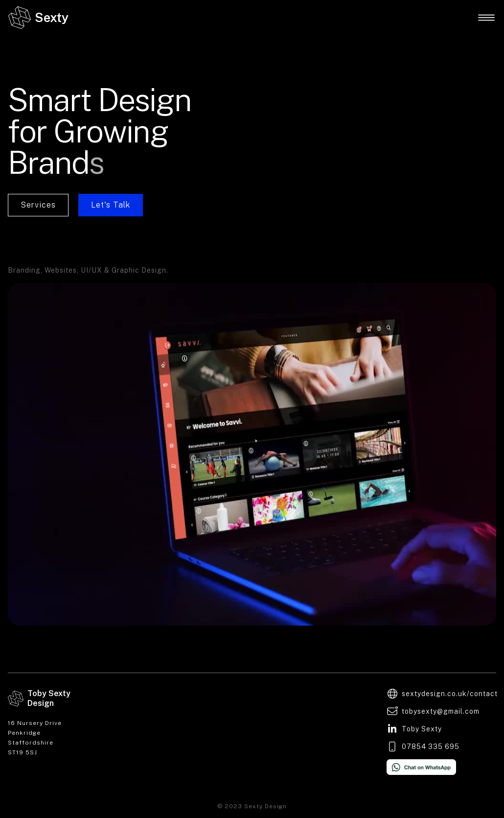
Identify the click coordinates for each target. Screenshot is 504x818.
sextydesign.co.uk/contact (450, 694)
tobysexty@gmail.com (441, 711)
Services (38, 205)
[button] (486, 18)
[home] (38, 18)
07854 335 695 (431, 747)
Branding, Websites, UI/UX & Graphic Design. (88, 270)
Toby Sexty (422, 729)
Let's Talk (111, 205)
